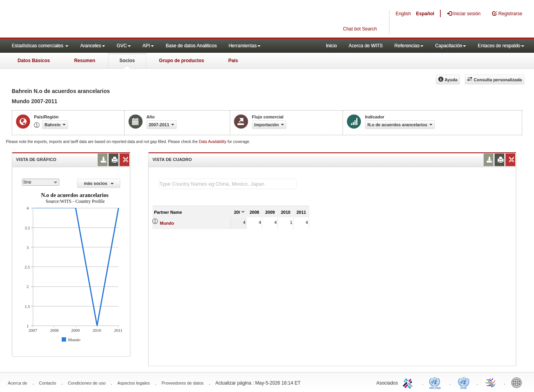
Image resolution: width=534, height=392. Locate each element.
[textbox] (228, 184)
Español (425, 14)
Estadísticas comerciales (40, 46)
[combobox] (41, 182)
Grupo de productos (181, 61)
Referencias (409, 46)
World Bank (518, 382)
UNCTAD (436, 382)
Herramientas (245, 46)
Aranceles (92, 46)
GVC (124, 46)
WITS (78, 20)
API (148, 46)
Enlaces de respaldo (501, 46)
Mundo (167, 223)
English (403, 14)
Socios (127, 61)
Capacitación (451, 46)
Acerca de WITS (365, 46)
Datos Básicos (34, 61)
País (233, 61)
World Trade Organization (491, 382)
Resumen (85, 61)
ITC (409, 382)
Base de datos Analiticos (191, 46)
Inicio (331, 46)
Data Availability (213, 142)
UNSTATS (464, 382)
